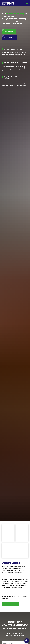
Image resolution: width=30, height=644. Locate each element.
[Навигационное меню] (27, 3)
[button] (10, 604)
